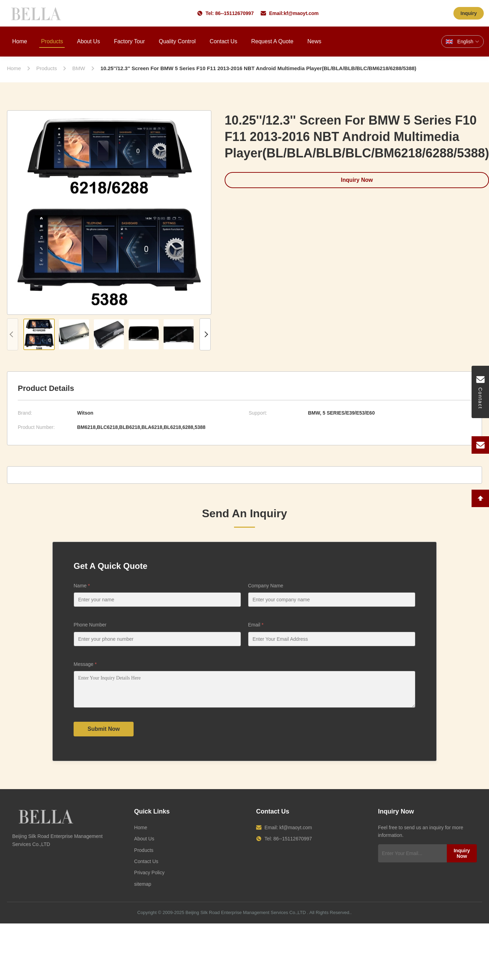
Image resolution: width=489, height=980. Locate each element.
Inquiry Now (462, 859)
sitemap (143, 889)
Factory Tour (130, 41)
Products (52, 41)
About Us (89, 41)
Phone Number (90, 625)
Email (256, 625)
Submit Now (104, 734)
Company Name (266, 586)
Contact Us (223, 41)
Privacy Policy (149, 878)
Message (85, 664)
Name (82, 586)
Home (20, 41)
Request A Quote (272, 41)
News (314, 41)
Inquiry (469, 13)
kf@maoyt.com (301, 13)
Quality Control (177, 41)
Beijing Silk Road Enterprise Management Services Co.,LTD (246, 918)
